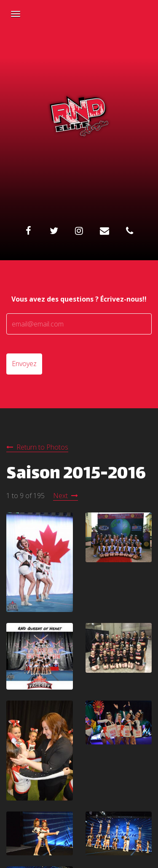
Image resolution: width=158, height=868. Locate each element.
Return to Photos (42, 447)
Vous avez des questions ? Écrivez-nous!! (79, 299)
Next (60, 496)
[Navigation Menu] (16, 14)
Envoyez (24, 364)
